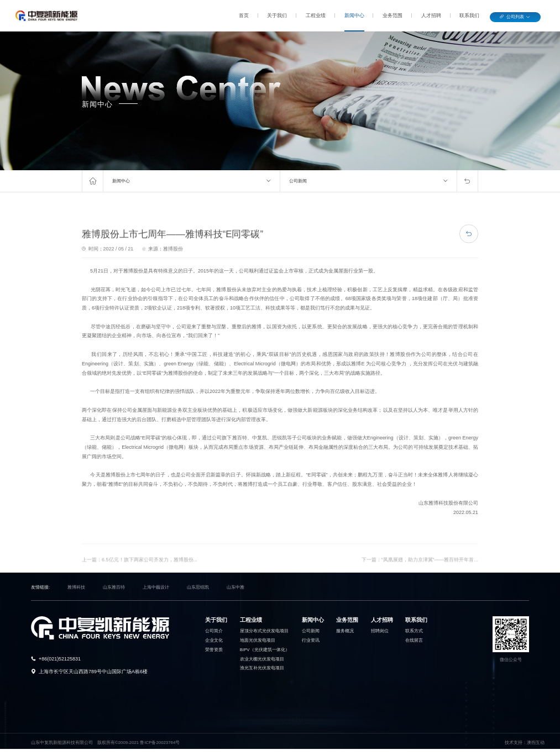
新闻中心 (354, 15)
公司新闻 (298, 181)
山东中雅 (235, 587)
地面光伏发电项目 (258, 640)
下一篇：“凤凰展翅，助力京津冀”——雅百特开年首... (420, 572)
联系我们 (469, 15)
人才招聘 (431, 15)
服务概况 (345, 631)
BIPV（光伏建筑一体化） (265, 650)
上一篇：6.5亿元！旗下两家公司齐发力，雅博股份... (140, 572)
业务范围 (392, 15)
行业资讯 (311, 640)
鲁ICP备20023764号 (160, 743)
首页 (244, 15)
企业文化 (214, 640)
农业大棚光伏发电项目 (262, 659)
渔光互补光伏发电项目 (262, 668)
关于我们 (277, 15)
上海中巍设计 (156, 587)
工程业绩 (316, 15)
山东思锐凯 (198, 587)
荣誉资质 (214, 650)
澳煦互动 (536, 743)
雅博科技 (76, 587)
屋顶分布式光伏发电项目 (264, 631)
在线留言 (414, 640)
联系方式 (414, 631)
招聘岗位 (380, 631)
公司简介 (214, 631)
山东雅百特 (114, 587)
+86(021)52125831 (60, 659)
